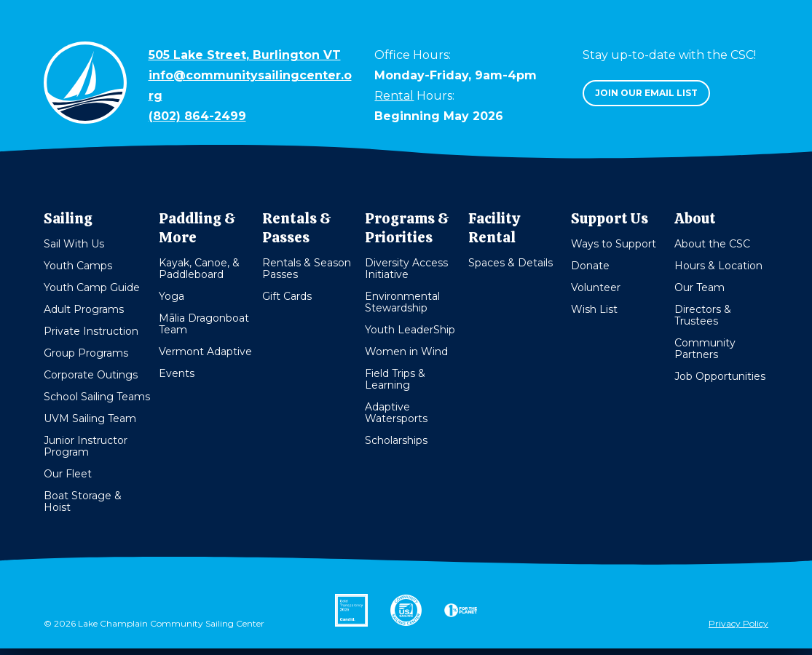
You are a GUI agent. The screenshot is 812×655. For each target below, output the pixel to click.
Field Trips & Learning (395, 379)
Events (177, 373)
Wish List (594, 309)
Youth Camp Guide (92, 287)
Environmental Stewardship (402, 302)
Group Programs (86, 353)
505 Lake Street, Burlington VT (245, 55)
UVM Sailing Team (90, 418)
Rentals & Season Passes (307, 269)
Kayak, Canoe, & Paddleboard (199, 269)
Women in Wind (406, 352)
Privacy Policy (738, 623)
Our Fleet (68, 474)
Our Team (699, 287)
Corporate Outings (91, 375)
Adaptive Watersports (396, 413)
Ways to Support (614, 244)
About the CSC (712, 244)
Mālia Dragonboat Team (204, 324)
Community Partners (705, 349)
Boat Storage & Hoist (83, 501)
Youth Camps (78, 266)
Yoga (172, 296)
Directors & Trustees (703, 315)
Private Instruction (91, 331)
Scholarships (396, 440)
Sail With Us (74, 244)
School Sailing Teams (97, 397)
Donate (590, 266)
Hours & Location (718, 266)
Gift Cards (287, 296)
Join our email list (646, 93)
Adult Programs (84, 309)
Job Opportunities (720, 376)
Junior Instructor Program (86, 446)
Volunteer (596, 287)
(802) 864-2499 (197, 116)
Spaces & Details (511, 263)
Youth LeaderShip (410, 330)
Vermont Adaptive (205, 352)
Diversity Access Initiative (406, 269)
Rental (394, 96)
